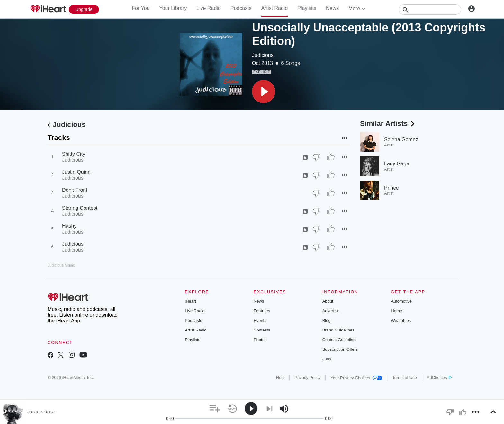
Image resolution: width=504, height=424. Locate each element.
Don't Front (75, 190)
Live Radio (209, 8)
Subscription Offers (340, 349)
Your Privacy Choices (356, 378)
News (332, 8)
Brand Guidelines (338, 330)
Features (262, 311)
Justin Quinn (76, 172)
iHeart (190, 301)
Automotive (401, 301)
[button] (264, 92)
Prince (391, 188)
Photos (260, 340)
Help (280, 378)
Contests (262, 330)
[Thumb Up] (331, 157)
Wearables (401, 320)
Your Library (173, 8)
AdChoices (439, 378)
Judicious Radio (41, 412)
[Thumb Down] (317, 157)
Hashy (69, 226)
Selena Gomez (401, 140)
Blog (327, 320)
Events (260, 320)
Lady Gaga (397, 164)
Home (396, 311)
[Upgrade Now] (84, 9)
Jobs (327, 359)
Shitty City (74, 154)
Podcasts (241, 8)
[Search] (430, 10)
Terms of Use (405, 378)
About (328, 301)
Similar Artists (388, 124)
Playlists (307, 8)
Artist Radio (275, 8)
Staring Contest (80, 208)
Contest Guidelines (340, 340)
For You (141, 8)
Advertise (331, 311)
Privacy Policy (307, 378)
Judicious (263, 55)
